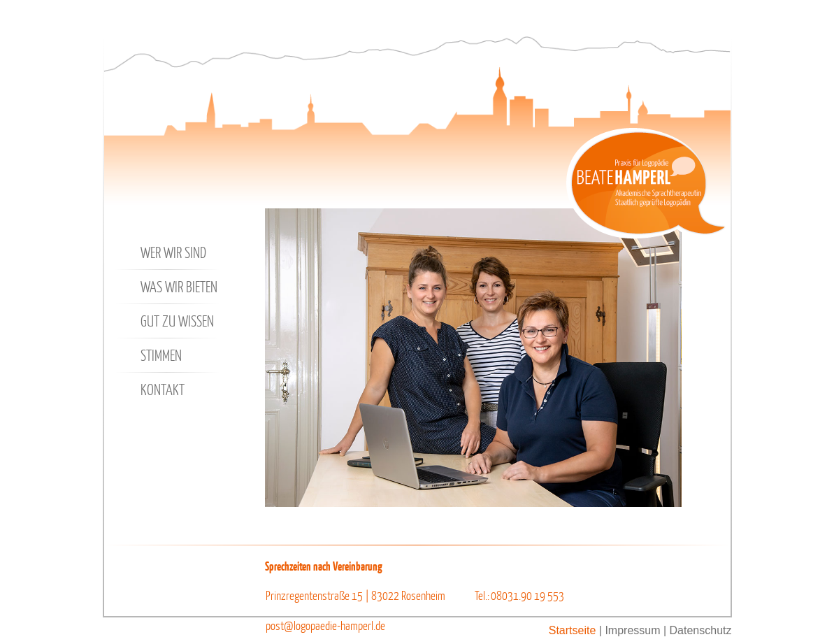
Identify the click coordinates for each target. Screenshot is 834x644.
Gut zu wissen (166, 321)
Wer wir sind (162, 252)
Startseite (573, 630)
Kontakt (151, 389)
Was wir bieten (168, 287)
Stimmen (150, 355)
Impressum (632, 630)
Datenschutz (701, 630)
